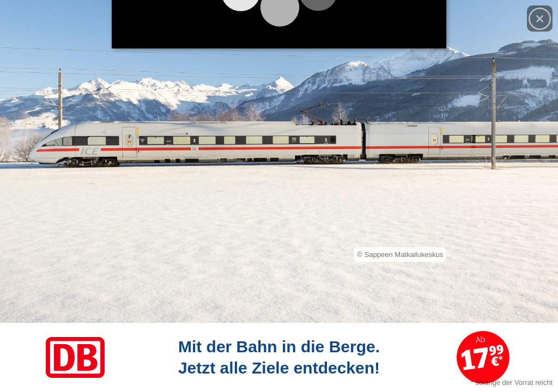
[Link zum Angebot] (279, 357)
